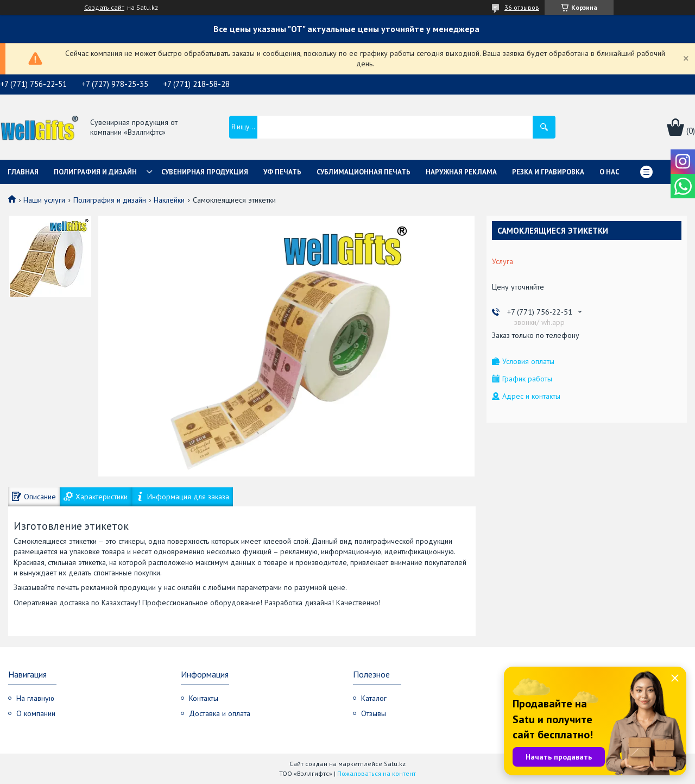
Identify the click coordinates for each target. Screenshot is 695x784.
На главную (35, 698)
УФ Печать (282, 172)
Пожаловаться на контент (377, 773)
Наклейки (169, 200)
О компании (36, 713)
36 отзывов (522, 7)
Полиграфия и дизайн (95, 172)
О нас (609, 172)
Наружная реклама (461, 172)
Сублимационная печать (364, 172)
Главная (23, 172)
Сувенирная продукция (205, 172)
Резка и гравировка (548, 172)
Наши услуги (44, 200)
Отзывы (374, 713)
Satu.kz (395, 764)
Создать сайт (104, 8)
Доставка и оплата (220, 713)
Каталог (374, 698)
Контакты (204, 698)
